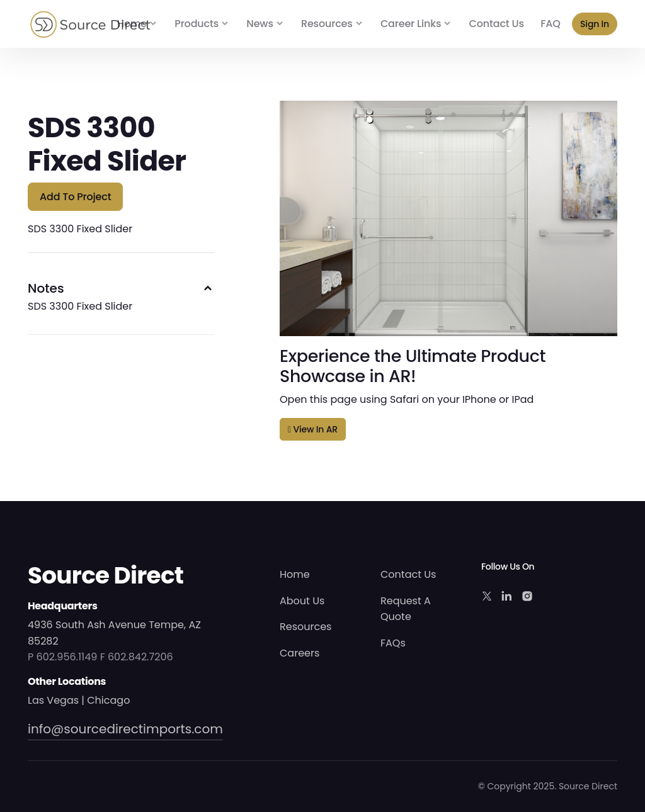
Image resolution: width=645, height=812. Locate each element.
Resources (305, 627)
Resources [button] (327, 24)
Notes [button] (46, 288)
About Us (302, 601)
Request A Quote (406, 609)
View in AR (313, 429)
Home (132, 24)
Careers (300, 653)
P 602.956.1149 (62, 657)
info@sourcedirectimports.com (125, 729)
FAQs (393, 643)
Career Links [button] (411, 24)
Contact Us (497, 24)
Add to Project (75, 197)
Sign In (595, 24)
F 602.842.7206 (137, 657)
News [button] (260, 24)
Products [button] (197, 24)
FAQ (550, 24)
